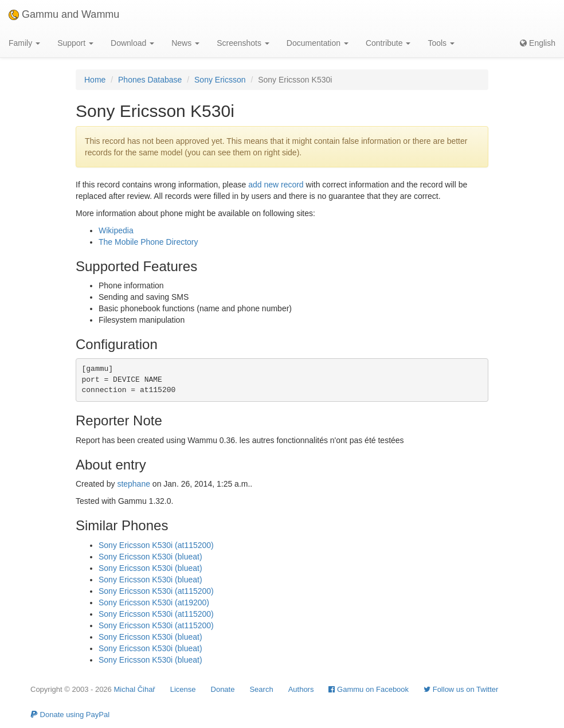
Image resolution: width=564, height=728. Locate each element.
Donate (223, 689)
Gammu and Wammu (64, 14)
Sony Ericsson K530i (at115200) (156, 545)
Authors (301, 689)
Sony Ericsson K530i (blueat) (150, 557)
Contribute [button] (388, 43)
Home (95, 80)
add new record (276, 185)
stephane (134, 484)
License (183, 689)
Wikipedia (116, 230)
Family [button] (24, 43)
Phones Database (150, 80)
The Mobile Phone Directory (148, 242)
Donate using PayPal (70, 715)
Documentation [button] (318, 43)
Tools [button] (441, 43)
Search (261, 689)
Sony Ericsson (220, 80)
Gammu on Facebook (369, 689)
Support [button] (75, 43)
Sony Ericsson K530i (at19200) (154, 602)
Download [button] (132, 43)
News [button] (185, 43)
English (538, 43)
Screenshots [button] (243, 43)
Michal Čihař (134, 689)
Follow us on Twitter (461, 689)
